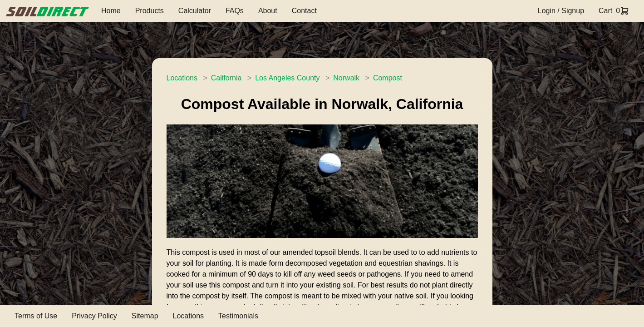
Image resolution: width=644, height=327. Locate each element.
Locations (182, 78)
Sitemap (145, 316)
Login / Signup (561, 11)
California (226, 78)
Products (150, 11)
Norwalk (346, 78)
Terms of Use (36, 316)
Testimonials (238, 316)
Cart (605, 11)
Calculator (195, 11)
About (268, 11)
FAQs (235, 11)
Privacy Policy (94, 316)
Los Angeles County (287, 78)
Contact (304, 11)
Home (111, 11)
